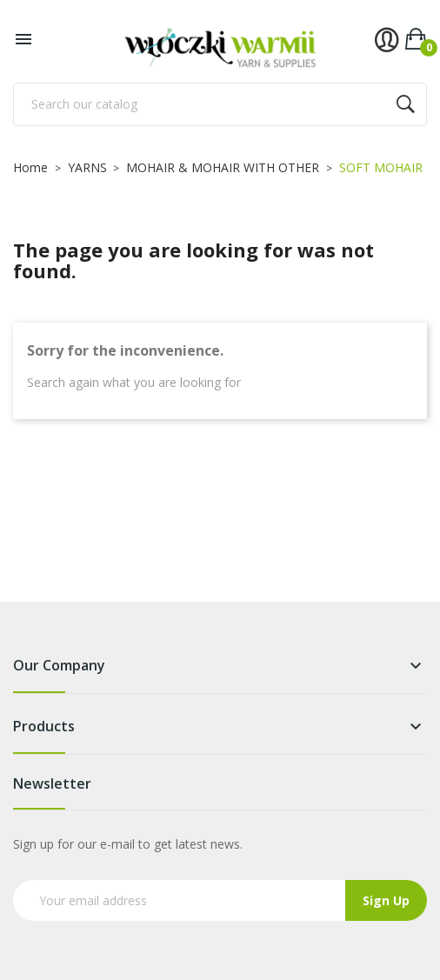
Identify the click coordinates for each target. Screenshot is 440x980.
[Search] (220, 104)
